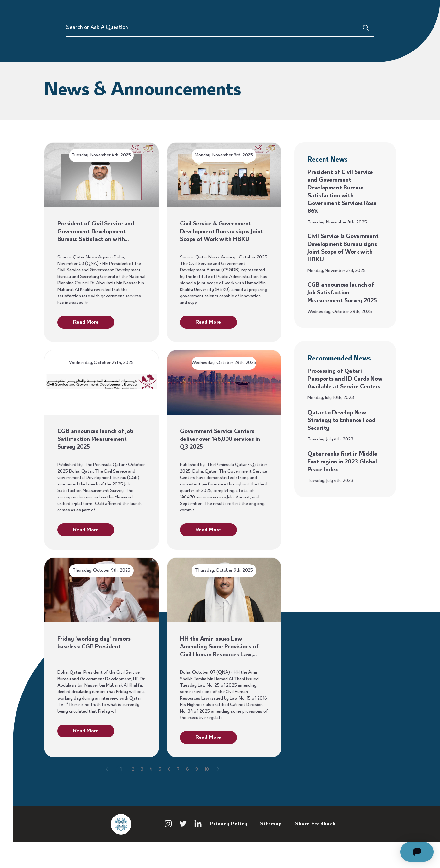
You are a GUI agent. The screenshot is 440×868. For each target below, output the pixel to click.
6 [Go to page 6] (169, 789)
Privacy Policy (228, 844)
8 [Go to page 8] (187, 789)
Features (220, 10)
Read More (86, 342)
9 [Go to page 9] (197, 789)
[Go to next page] (218, 789)
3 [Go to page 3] (142, 789)
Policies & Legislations (176, 10)
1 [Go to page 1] (121, 789)
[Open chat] (401, 852)
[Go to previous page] (107, 789)
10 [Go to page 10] (207, 789)
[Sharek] (65, 10)
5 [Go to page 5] (160, 789)
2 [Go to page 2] (133, 789)
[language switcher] (434, 10)
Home (97, 10)
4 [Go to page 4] (151, 789)
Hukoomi (412, 10)
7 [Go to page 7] (178, 789)
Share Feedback (315, 844)
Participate (126, 10)
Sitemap (271, 844)
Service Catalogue (263, 10)
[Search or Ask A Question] (388, 47)
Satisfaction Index (317, 10)
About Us (357, 10)
